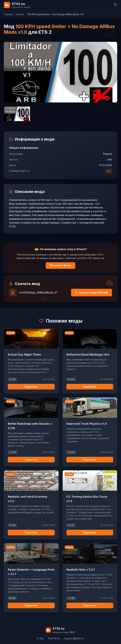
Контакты (54, 638)
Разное (20, 14)
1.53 (109, 171)
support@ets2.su (74, 638)
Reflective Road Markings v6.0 (88, 355)
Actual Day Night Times (24, 355)
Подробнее (31, 387)
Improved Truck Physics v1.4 (87, 424)
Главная (8, 14)
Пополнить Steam (60, 265)
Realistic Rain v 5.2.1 (81, 570)
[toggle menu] (115, 5)
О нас (40, 638)
